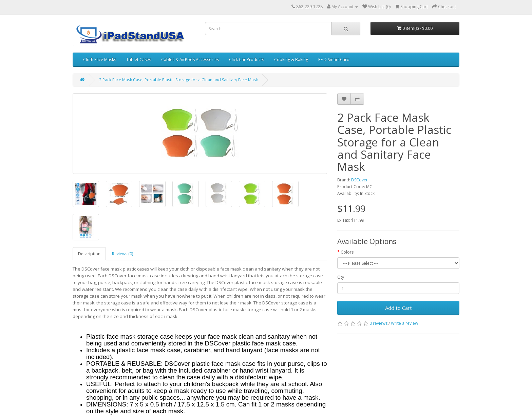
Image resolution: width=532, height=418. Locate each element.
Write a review (404, 323)
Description (89, 254)
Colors (347, 252)
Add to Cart (398, 308)
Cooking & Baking (291, 59)
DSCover (359, 180)
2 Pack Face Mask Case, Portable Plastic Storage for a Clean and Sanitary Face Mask (178, 80)
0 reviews (378, 323)
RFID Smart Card (334, 59)
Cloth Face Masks (100, 59)
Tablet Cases (139, 59)
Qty (341, 277)
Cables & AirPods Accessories (190, 59)
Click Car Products (246, 59)
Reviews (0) (122, 254)
